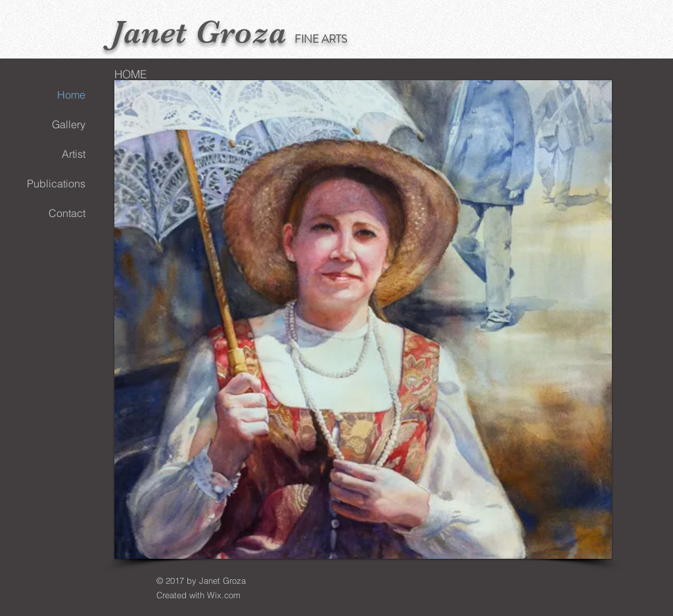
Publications (56, 183)
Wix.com (224, 595)
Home (71, 95)
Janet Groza (199, 32)
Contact (67, 213)
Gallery (69, 124)
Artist (74, 154)
